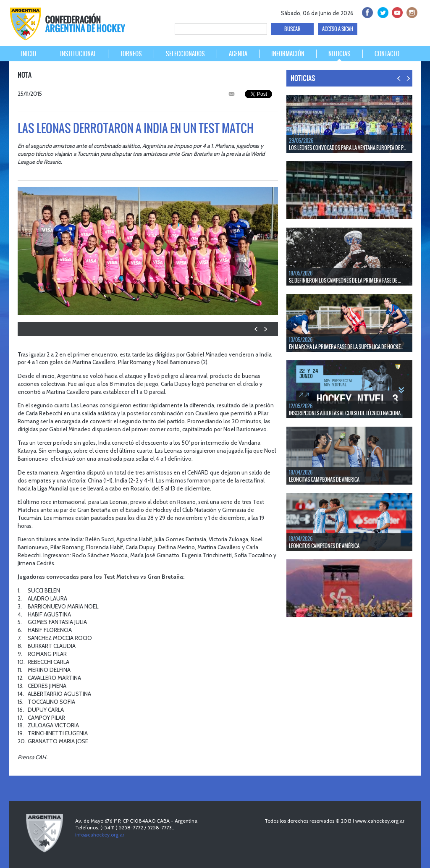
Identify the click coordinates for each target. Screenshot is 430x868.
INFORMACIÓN (288, 54)
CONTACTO (387, 54)
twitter (381, 12)
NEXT (265, 329)
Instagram (411, 12)
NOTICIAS (340, 54)
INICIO (29, 54)
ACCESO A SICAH (338, 29)
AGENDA (238, 54)
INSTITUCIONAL (78, 54)
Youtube (396, 12)
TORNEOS (131, 54)
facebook (367, 12)
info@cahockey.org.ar (100, 835)
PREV (256, 329)
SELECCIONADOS (185, 54)
